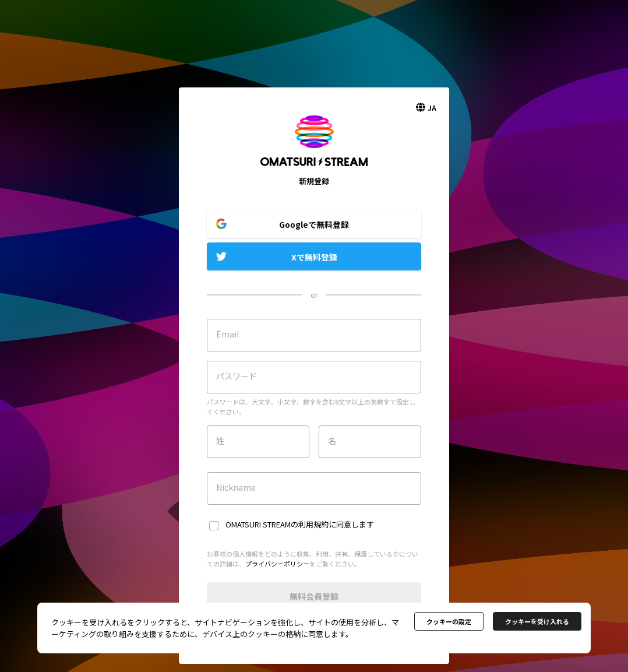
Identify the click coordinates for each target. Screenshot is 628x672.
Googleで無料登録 (314, 224)
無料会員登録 (314, 596)
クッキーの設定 (449, 621)
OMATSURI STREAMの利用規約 (277, 524)
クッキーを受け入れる (537, 621)
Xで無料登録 (314, 257)
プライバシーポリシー (277, 564)
